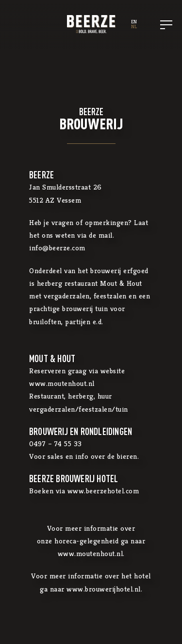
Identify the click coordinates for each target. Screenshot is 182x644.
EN (134, 22)
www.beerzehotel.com (103, 491)
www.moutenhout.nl (62, 383)
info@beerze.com (57, 248)
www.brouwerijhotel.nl (104, 589)
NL (134, 26)
